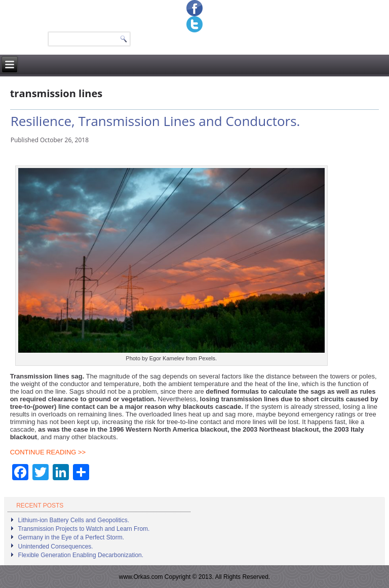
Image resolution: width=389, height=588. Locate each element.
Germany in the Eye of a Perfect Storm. (71, 537)
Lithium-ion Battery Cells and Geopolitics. (74, 520)
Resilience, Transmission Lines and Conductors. (155, 121)
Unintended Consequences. (56, 547)
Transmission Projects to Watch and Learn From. (84, 529)
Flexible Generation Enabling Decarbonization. (81, 555)
